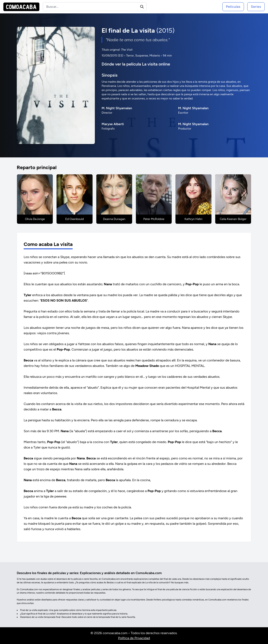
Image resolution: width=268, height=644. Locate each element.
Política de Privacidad (134, 638)
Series (256, 7)
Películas (233, 7)
